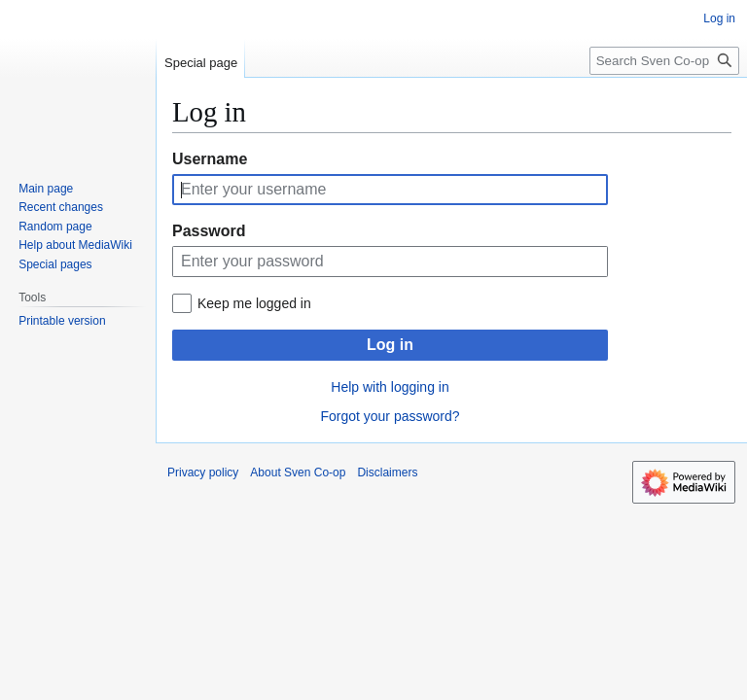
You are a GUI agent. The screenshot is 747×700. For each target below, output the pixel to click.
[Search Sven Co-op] (664, 61)
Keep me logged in (254, 303)
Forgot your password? (390, 416)
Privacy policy (203, 472)
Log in (390, 345)
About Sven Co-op (298, 472)
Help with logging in (390, 387)
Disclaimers (387, 472)
